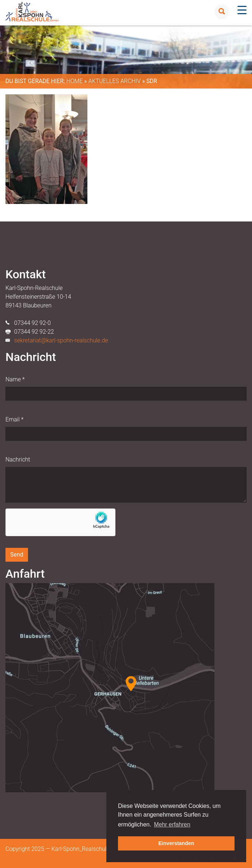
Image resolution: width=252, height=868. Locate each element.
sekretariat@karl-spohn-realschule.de (61, 340)
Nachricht (18, 459)
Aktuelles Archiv (114, 81)
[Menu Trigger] (242, 10)
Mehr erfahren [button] (172, 824)
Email (14, 419)
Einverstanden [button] (176, 843)
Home (74, 81)
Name (15, 379)
